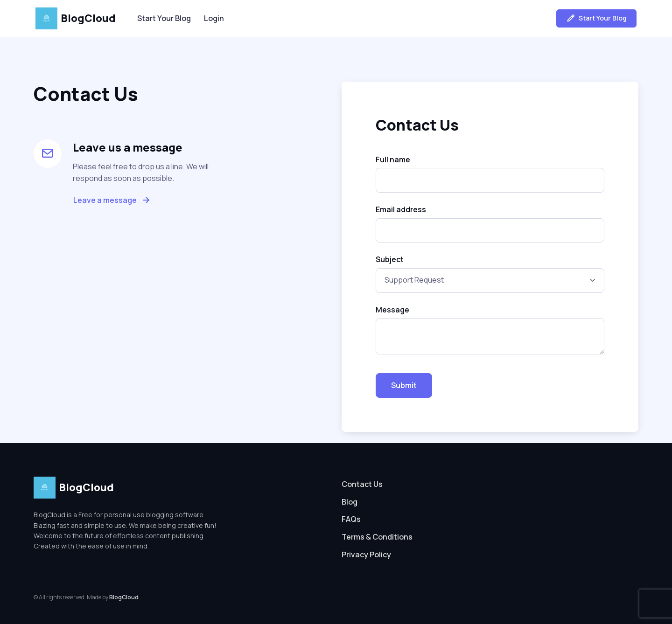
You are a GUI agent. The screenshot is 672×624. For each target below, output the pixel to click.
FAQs (351, 519)
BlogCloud (76, 18)
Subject (390, 259)
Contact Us (362, 484)
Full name (393, 159)
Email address (401, 209)
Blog (350, 502)
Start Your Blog (164, 18)
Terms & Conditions (377, 537)
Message (392, 310)
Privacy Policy (366, 555)
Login (214, 18)
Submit (404, 385)
